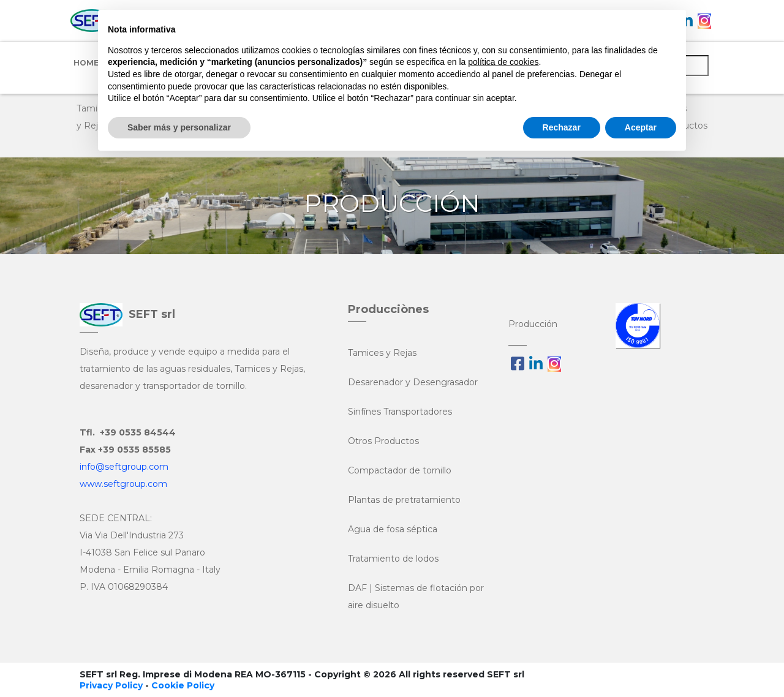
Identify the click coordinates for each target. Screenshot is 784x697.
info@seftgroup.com (124, 467)
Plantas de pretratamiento (404, 500)
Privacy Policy (111, 685)
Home (86, 63)
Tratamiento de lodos (393, 559)
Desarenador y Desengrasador (413, 382)
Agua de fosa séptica (393, 529)
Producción (533, 324)
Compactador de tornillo (400, 470)
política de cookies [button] (503, 62)
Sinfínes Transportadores (400, 412)
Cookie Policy (183, 685)
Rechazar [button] (562, 127)
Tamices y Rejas (382, 353)
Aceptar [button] (641, 127)
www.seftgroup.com (123, 484)
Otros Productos (383, 441)
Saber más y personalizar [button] (179, 127)
